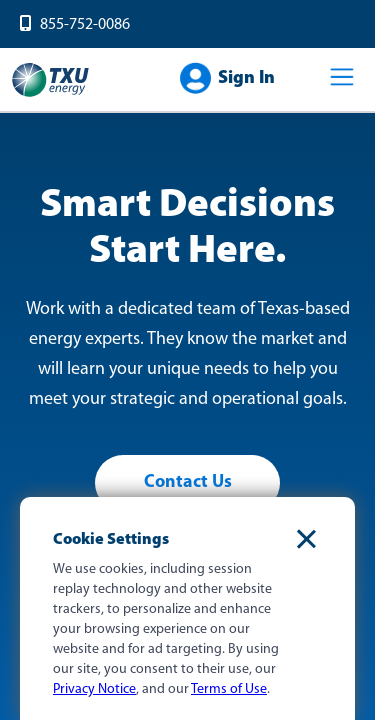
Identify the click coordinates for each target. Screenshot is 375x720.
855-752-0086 (85, 25)
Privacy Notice (94, 689)
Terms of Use (229, 689)
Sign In (246, 78)
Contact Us (188, 482)
